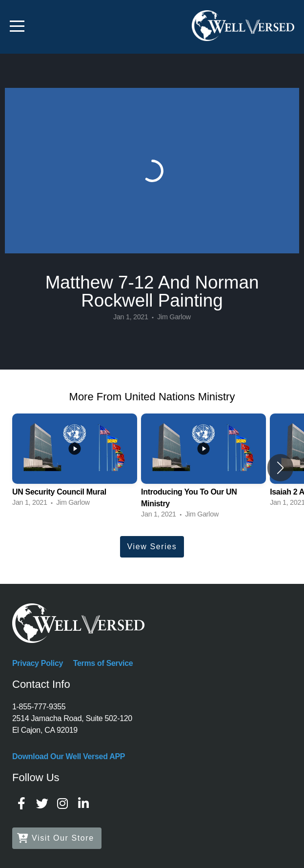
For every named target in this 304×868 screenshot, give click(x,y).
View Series (152, 547)
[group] (75, 462)
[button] (280, 468)
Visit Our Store (56, 838)
